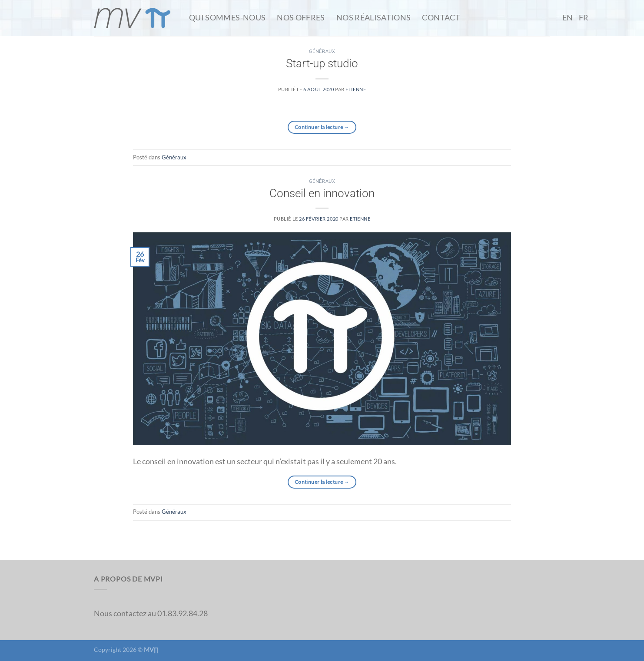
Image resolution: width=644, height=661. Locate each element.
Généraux (322, 51)
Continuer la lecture (322, 127)
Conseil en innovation (322, 193)
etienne (356, 89)
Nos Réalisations (374, 18)
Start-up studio (322, 63)
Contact (441, 18)
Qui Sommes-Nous (227, 18)
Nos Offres (301, 18)
